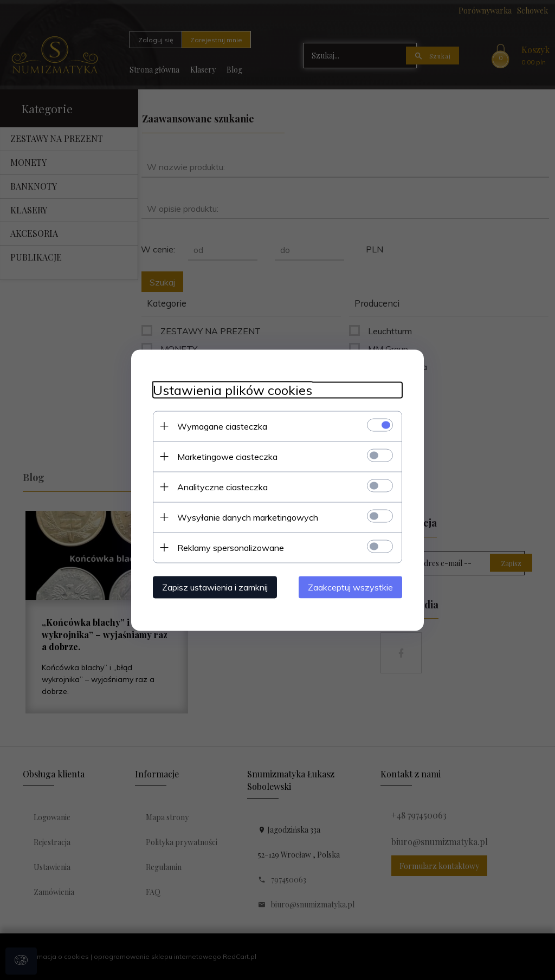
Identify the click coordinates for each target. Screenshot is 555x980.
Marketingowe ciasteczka (227, 456)
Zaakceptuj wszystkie (350, 587)
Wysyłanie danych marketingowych (248, 517)
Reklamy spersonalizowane (231, 547)
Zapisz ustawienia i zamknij (215, 587)
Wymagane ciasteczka (222, 426)
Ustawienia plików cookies (233, 390)
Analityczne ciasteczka (222, 486)
